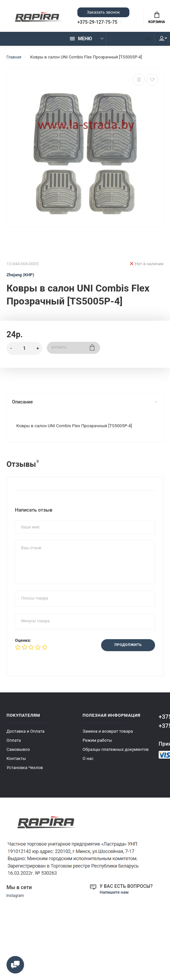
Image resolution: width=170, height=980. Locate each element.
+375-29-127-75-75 (103, 23)
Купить (73, 351)
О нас (88, 763)
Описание (84, 405)
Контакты (16, 763)
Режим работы (97, 745)
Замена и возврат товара (108, 736)
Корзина (157, 19)
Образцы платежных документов (116, 754)
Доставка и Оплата (26, 736)
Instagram (16, 901)
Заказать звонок (103, 13)
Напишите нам (115, 897)
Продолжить (126, 650)
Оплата (14, 745)
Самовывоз (18, 754)
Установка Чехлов (25, 772)
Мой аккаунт (157, 41)
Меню (81, 41)
